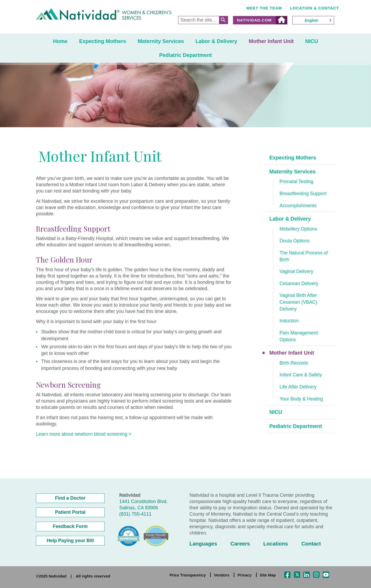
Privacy (244, 575)
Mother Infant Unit (271, 41)
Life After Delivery (298, 387)
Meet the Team (264, 8)
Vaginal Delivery (297, 272)
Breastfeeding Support (303, 194)
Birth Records (294, 363)
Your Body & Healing (301, 399)
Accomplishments (298, 206)
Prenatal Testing (297, 182)
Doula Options (295, 241)
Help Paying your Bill (70, 541)
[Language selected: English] (313, 20)
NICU (312, 41)
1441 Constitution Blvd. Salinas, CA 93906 (144, 505)
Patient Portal (70, 512)
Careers (240, 544)
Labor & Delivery (216, 41)
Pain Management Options (299, 336)
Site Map (268, 575)
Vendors (222, 575)
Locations (276, 544)
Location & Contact (314, 8)
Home (60, 41)
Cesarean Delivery (299, 284)
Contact (311, 544)
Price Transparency (188, 575)
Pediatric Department (185, 55)
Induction (289, 321)
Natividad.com (254, 20)
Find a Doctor (70, 498)
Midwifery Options (298, 229)
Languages (203, 544)
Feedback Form (70, 526)
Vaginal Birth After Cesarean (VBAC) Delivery (299, 303)
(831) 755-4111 (136, 514)
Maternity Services (161, 41)
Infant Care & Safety (301, 375)
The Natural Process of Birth (304, 256)
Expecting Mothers (102, 41)
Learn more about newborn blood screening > (84, 434)
